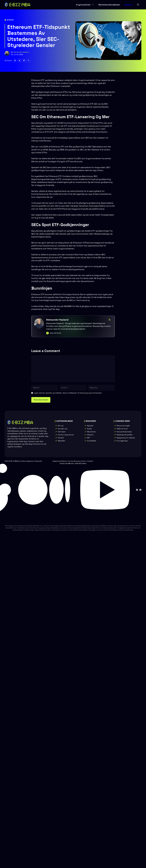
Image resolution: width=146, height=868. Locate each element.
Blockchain (91, 432)
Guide (89, 429)
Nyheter (129, 5)
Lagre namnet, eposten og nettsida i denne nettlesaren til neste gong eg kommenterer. (68, 393)
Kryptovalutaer (86, 5)
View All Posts (55, 333)
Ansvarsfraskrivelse (124, 432)
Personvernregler (123, 426)
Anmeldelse (92, 441)
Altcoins (90, 435)
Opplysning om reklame (126, 438)
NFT (89, 438)
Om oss (61, 426)
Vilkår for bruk (122, 429)
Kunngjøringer (122, 441)
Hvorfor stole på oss (66, 435)
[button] (138, 5)
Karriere (61, 438)
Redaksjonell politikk (125, 435)
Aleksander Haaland (21, 52)
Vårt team (62, 432)
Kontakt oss (63, 429)
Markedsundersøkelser (109, 5)
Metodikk (62, 441)
